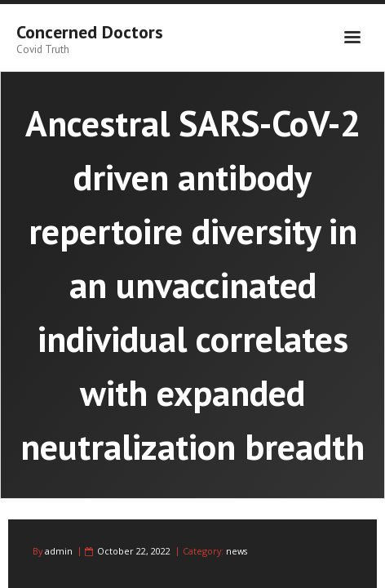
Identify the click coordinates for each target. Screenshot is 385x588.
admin (59, 551)
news (237, 551)
